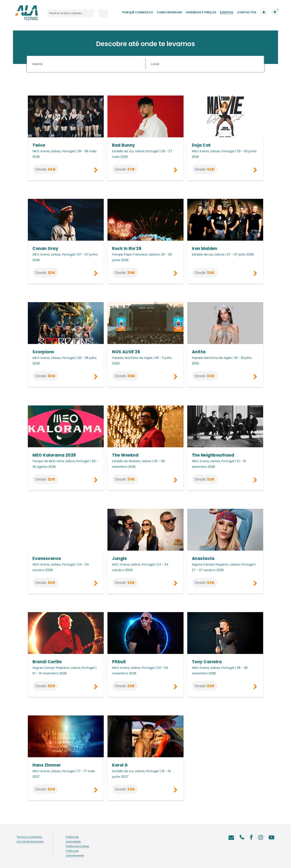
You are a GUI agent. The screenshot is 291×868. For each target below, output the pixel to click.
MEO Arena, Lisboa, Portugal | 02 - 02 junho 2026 (224, 154)
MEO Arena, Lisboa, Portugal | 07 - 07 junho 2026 (65, 257)
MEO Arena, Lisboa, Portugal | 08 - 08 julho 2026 (64, 361)
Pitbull (119, 662)
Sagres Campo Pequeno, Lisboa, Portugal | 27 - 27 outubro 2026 (224, 567)
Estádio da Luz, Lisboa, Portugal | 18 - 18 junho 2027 (141, 774)
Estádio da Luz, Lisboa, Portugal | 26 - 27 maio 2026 (142, 154)
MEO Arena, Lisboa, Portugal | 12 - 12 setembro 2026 (219, 464)
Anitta (199, 352)
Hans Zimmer (47, 765)
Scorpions (43, 352)
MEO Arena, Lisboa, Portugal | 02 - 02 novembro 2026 (140, 671)
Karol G (120, 765)
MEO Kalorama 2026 (54, 455)
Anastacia (203, 559)
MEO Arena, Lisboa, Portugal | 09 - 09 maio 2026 (65, 154)
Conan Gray (45, 249)
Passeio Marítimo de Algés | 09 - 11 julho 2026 (142, 361)
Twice (39, 145)
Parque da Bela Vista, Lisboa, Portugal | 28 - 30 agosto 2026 (65, 464)
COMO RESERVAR (169, 12)
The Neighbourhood (213, 455)
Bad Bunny (124, 145)
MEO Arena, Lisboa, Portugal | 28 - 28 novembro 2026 (220, 671)
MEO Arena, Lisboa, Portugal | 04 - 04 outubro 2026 (61, 567)
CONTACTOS (247, 12)
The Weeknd (125, 455)
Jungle (119, 559)
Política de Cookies (78, 846)
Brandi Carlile (47, 662)
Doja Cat (201, 145)
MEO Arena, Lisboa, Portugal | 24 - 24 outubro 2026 (140, 567)
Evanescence (47, 559)
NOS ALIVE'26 (126, 352)
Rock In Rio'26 (127, 249)
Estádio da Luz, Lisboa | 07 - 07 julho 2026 (223, 254)
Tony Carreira (207, 662)
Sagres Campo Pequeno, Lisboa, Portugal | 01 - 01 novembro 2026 (64, 671)
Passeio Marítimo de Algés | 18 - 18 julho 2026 (222, 361)
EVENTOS (227, 12)
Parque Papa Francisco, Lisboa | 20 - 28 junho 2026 (142, 257)
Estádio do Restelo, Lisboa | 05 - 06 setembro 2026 (138, 464)
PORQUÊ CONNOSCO (138, 12)
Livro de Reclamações (30, 842)
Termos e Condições (29, 837)
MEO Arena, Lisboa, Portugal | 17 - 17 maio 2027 (64, 774)
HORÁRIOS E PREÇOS (201, 12)
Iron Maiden (205, 249)
